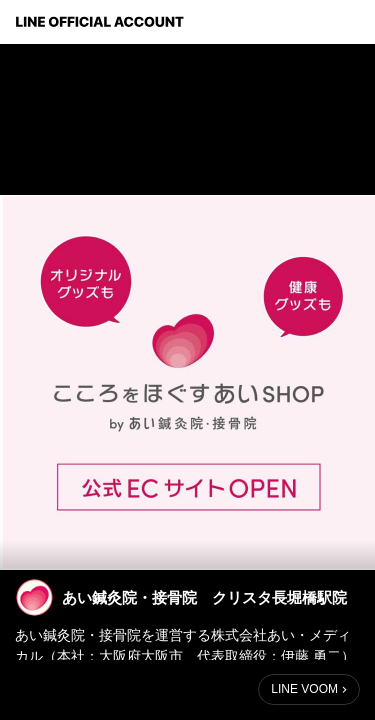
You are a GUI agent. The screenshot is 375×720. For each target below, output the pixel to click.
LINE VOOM (304, 689)
